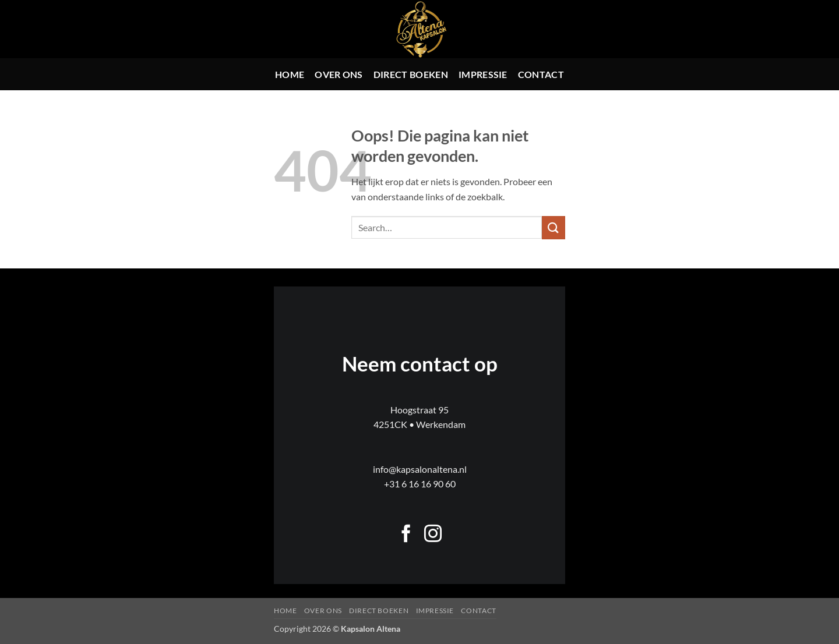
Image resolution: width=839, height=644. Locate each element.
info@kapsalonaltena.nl (420, 469)
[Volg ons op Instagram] (433, 535)
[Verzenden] (554, 227)
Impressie (483, 74)
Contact (541, 74)
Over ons (339, 74)
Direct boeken (411, 74)
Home (290, 74)
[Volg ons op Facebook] (406, 535)
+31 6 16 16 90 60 (420, 484)
